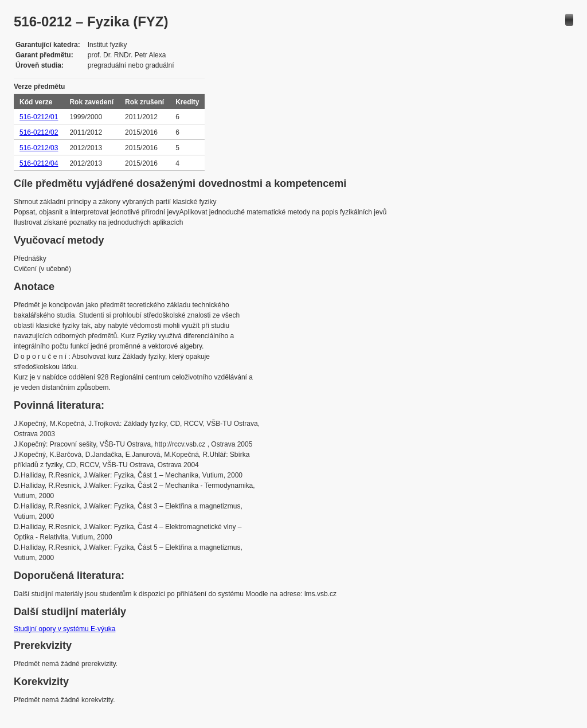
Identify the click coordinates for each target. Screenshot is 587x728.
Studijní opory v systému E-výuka (64, 629)
